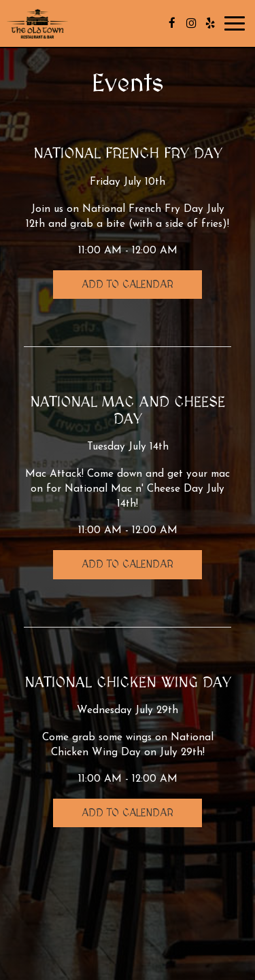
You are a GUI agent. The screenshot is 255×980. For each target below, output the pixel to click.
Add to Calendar (128, 285)
